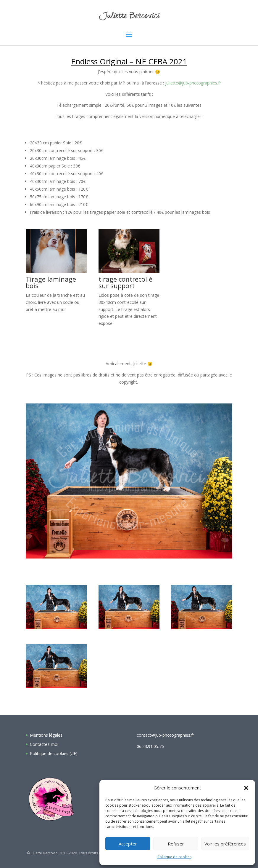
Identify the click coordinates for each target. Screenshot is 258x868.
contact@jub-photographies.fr (165, 735)
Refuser (176, 844)
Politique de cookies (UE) (54, 753)
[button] (246, 788)
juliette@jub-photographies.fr (193, 83)
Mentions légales (46, 735)
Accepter (128, 844)
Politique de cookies (174, 857)
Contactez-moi (44, 744)
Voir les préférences (225, 844)
